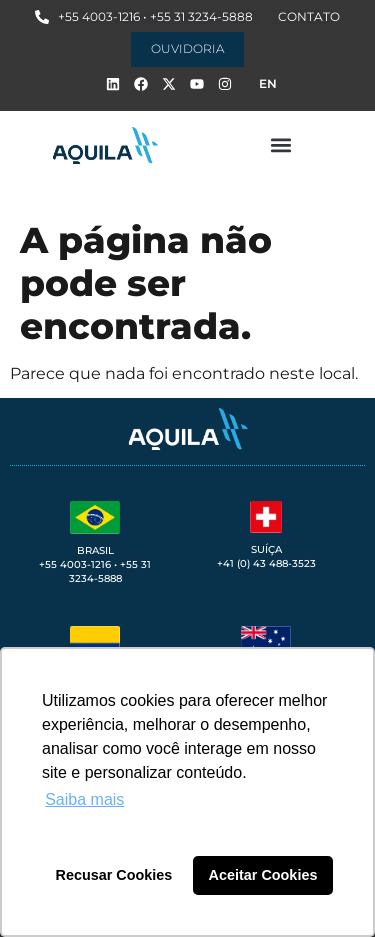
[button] (281, 145)
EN (268, 83)
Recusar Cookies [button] (114, 875)
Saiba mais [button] (84, 799)
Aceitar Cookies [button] (263, 875)
